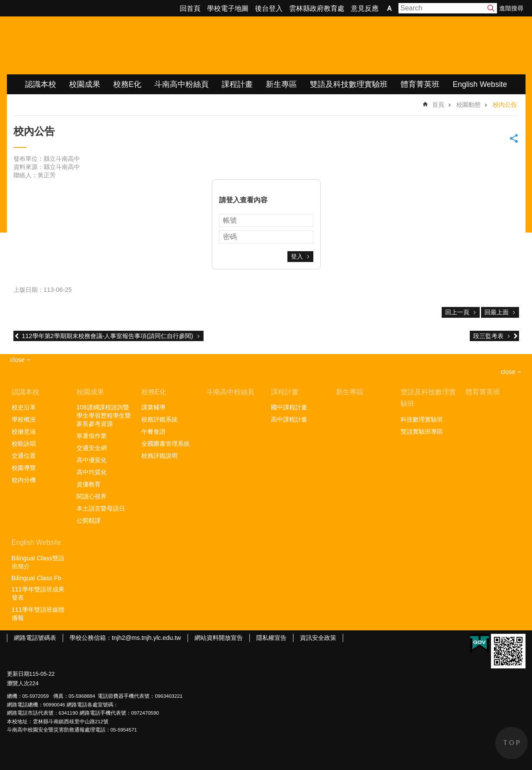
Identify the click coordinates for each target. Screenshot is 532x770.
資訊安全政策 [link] (318, 638)
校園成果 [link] (85, 84)
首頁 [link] (438, 105)
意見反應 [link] (365, 8)
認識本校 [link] (41, 84)
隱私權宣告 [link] (271, 638)
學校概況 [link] (24, 419)
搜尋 (491, 8)
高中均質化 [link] (92, 472)
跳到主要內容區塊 (5, 5)
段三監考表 (488, 336)
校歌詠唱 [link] (24, 444)
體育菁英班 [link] (420, 84)
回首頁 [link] (190, 8)
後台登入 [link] (269, 8)
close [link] (18, 360)
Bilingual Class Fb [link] (37, 578)
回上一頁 (457, 312)
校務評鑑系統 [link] (159, 419)
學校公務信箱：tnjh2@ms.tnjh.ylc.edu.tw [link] (125, 638)
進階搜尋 (511, 8)
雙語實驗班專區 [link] (422, 431)
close (508, 372)
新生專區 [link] (281, 84)
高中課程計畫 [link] (289, 419)
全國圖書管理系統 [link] (166, 444)
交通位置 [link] (24, 456)
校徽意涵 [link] (24, 431)
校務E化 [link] (127, 84)
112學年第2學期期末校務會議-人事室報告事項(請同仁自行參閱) (108, 336)
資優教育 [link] (89, 484)
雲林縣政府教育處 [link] (317, 8)
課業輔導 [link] (153, 407)
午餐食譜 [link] (153, 431)
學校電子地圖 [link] (228, 8)
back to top (511, 743)
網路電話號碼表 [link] (35, 638)
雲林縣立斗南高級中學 (98, 45)
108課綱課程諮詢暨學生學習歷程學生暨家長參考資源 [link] (104, 415)
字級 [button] (389, 8)
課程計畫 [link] (237, 84)
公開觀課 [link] (89, 521)
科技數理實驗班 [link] (422, 419)
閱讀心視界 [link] (92, 496)
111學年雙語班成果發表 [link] (38, 593)
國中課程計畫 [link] (289, 407)
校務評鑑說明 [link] (159, 456)
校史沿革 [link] (24, 407)
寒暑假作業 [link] (92, 436)
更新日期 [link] (18, 674)
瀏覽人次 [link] (18, 683)
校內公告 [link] (505, 105)
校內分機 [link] (24, 480)
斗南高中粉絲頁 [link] (182, 84)
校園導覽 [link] (24, 468)
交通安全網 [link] (92, 448)
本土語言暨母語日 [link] (101, 508)
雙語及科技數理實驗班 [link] (349, 84)
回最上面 (497, 312)
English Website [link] (480, 84)
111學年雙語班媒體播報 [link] (38, 614)
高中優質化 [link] (92, 460)
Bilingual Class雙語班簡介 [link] (38, 562)
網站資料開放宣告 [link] (219, 638)
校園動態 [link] (468, 105)
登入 (297, 256)
